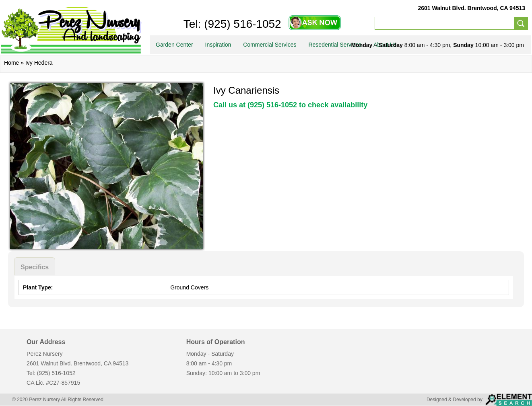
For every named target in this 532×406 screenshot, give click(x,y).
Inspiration (218, 45)
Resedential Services (335, 45)
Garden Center (174, 45)
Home (11, 63)
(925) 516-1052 (241, 24)
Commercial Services (270, 45)
